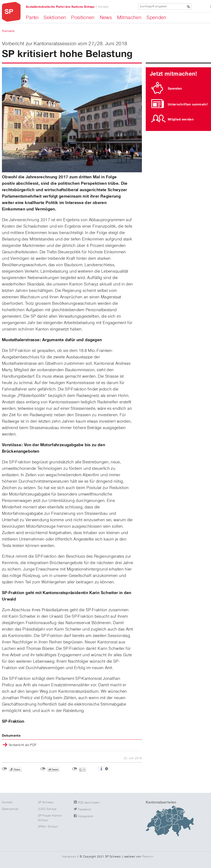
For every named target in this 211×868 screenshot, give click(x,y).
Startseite (8, 31)
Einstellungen (106, 769)
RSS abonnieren (89, 803)
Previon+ (148, 857)
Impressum (69, 857)
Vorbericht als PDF (23, 745)
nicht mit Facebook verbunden (4, 769)
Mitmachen (129, 18)
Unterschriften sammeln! (188, 104)
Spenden (156, 18)
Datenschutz (10, 809)
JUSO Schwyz (47, 809)
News (106, 18)
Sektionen (55, 18)
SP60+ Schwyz (48, 827)
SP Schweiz (46, 802)
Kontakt (103, 7)
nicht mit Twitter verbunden (43, 769)
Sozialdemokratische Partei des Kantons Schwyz (60, 7)
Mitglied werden (181, 119)
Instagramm (86, 816)
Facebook (85, 809)
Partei (32, 18)
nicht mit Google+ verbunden (75, 769)
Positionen (83, 18)
